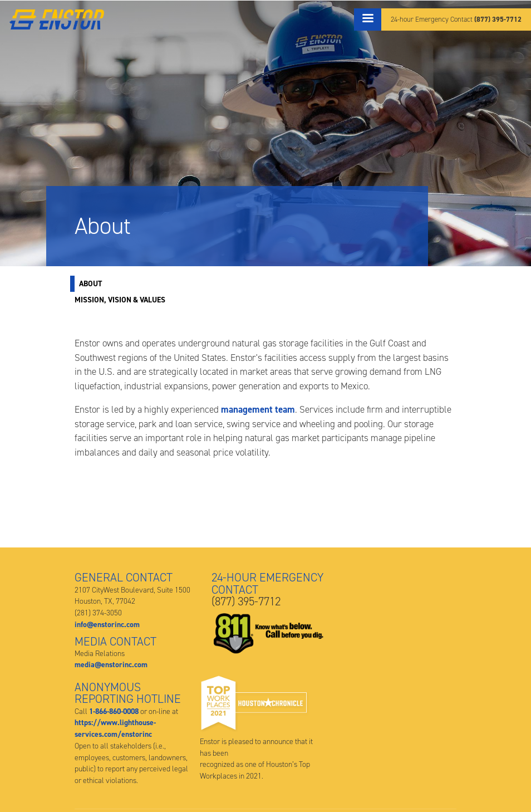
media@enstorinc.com (111, 664)
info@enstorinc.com (107, 624)
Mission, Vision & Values (120, 300)
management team (258, 409)
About (90, 283)
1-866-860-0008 (114, 711)
